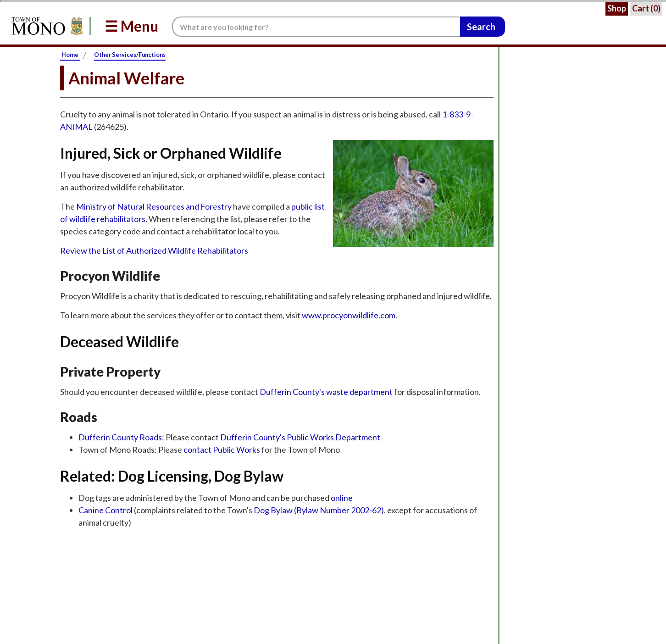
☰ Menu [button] (131, 26)
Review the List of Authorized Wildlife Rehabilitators (154, 250)
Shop (617, 8)
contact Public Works (222, 450)
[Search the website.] (316, 27)
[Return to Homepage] (45, 26)
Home (70, 55)
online (342, 498)
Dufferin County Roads (120, 437)
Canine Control (106, 510)
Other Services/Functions (130, 55)
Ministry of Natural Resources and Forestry (154, 206)
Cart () (646, 8)
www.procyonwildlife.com (349, 315)
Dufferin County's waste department (327, 392)
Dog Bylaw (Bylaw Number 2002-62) (319, 510)
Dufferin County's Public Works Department (300, 437)
